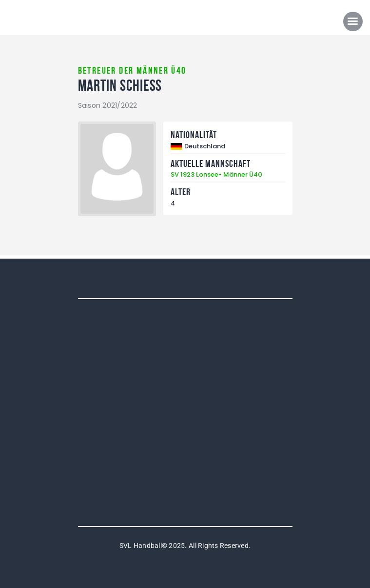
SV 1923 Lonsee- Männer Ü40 (216, 174)
